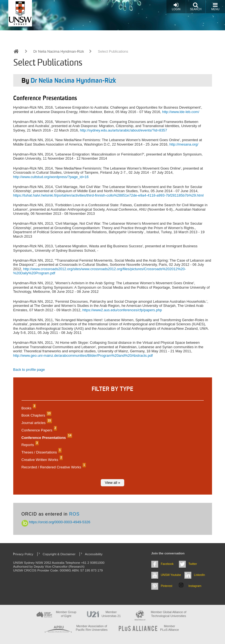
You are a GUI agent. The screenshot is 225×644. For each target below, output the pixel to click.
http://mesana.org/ (184, 144)
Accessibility (94, 554)
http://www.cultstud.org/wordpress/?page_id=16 (51, 177)
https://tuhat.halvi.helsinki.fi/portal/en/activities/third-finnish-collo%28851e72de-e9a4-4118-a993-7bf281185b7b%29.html (108, 195)
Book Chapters (36, 415)
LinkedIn (200, 575)
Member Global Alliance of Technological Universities (168, 614)
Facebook (167, 564)
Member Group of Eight (66, 614)
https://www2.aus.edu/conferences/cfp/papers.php (122, 310)
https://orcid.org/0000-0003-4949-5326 (56, 522)
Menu (215, 6)
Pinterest (167, 586)
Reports (29, 445)
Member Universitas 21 (111, 614)
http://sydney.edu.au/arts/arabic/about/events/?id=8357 (123, 130)
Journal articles (36, 423)
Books (28, 408)
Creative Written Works (42, 460)
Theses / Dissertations (41, 452)
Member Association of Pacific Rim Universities (92, 628)
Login (176, 6)
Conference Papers (39, 430)
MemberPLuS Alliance (170, 628)
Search (196, 6)
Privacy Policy (23, 554)
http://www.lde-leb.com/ (181, 112)
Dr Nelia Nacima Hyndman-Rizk (59, 51)
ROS (74, 514)
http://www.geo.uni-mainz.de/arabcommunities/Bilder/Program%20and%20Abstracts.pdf (83, 355)
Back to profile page (29, 370)
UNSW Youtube (171, 575)
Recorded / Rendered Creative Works (53, 467)
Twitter (193, 564)
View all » (112, 483)
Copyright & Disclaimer (59, 554)
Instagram (195, 586)
